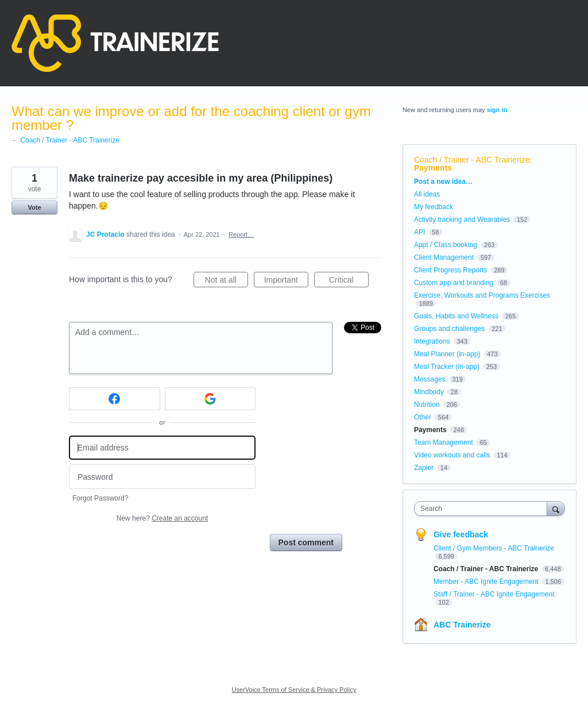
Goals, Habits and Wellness (456, 316)
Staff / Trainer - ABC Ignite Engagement (494, 594)
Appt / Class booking (446, 245)
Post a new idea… (443, 182)
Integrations (432, 341)
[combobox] (483, 509)
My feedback (434, 207)
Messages (430, 379)
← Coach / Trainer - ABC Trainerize (65, 140)
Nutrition (427, 405)
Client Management (444, 257)
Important (286, 282)
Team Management (444, 442)
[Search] (556, 508)
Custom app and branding (454, 283)
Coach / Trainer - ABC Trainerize (472, 160)
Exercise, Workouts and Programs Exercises (482, 295)
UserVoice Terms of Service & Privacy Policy (294, 690)
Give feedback (461, 534)
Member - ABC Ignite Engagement (487, 582)
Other (423, 417)
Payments (433, 168)
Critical (349, 282)
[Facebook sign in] (115, 399)
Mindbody (429, 392)
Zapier (424, 468)
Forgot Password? (100, 498)
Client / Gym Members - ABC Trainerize (494, 548)
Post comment (306, 542)
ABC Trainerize (462, 625)
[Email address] (162, 448)
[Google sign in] (210, 399)
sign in (497, 110)
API (419, 232)
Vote (34, 207)
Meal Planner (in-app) (447, 354)
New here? (162, 518)
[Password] (162, 477)
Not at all (227, 282)
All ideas (427, 194)
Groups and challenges (449, 329)
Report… (241, 234)
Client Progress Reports (450, 270)
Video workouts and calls (452, 455)
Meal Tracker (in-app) (447, 367)
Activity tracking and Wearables (462, 220)
